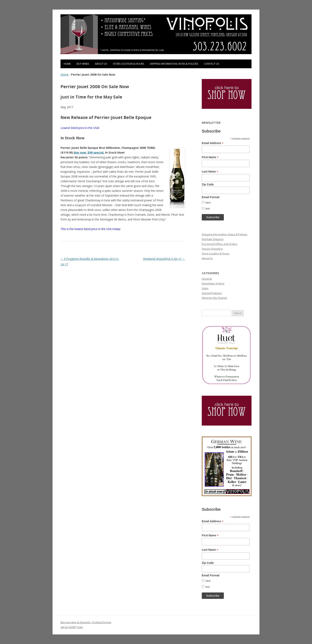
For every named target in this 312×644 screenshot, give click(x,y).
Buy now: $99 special (89, 152)
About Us (101, 64)
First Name (210, 157)
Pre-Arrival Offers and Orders (220, 244)
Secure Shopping (212, 249)
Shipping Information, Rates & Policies (174, 64)
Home (67, 64)
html (208, 203)
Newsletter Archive (213, 284)
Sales (205, 288)
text (208, 209)
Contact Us (211, 64)
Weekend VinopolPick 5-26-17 (164, 259)
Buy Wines (83, 64)
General (207, 279)
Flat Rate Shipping (213, 239)
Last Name (210, 172)
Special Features (212, 293)
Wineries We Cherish (214, 298)
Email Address (213, 143)
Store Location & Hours (128, 64)
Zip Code (208, 184)
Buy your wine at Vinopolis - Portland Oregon (86, 622)
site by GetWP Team (72, 627)
